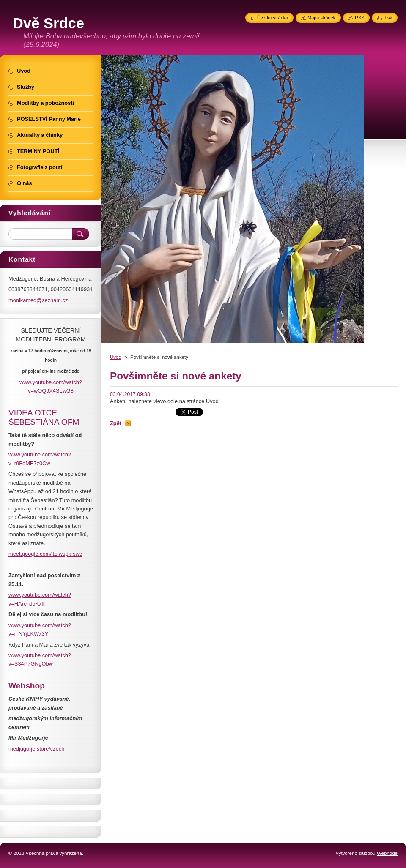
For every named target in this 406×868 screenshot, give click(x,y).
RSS (359, 18)
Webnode (387, 853)
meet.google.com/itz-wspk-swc (45, 554)
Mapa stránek (321, 18)
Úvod (116, 357)
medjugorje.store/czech (36, 749)
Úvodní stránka (273, 18)
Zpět (116, 423)
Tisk (388, 18)
